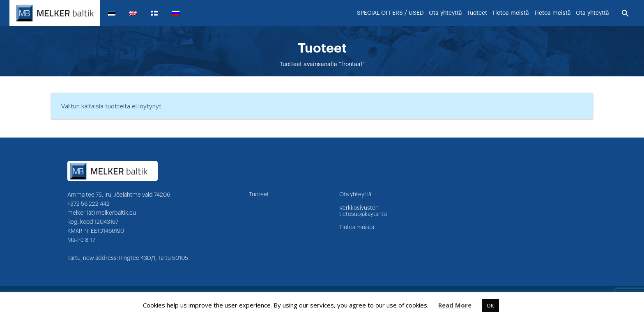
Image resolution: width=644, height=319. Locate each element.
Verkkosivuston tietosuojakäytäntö (363, 211)
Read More (455, 305)
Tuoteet (259, 195)
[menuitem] (115, 13)
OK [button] (490, 305)
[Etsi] (625, 14)
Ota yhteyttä (355, 195)
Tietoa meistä (357, 227)
